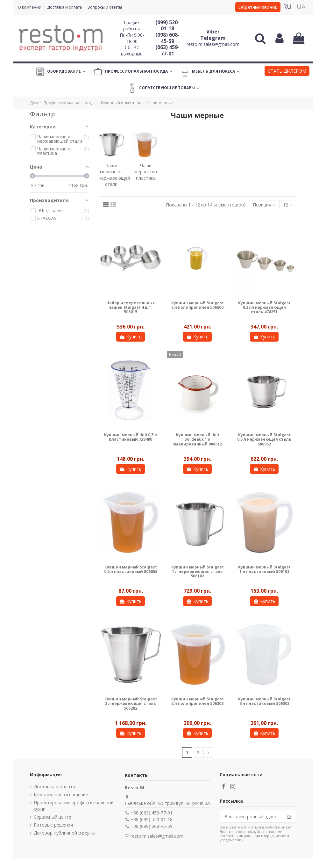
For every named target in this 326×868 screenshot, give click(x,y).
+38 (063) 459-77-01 (152, 813)
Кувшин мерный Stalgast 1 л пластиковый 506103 (264, 569)
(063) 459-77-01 (167, 50)
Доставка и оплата (65, 7)
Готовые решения (53, 825)
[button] (287, 72)
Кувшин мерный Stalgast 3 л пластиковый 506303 (264, 701)
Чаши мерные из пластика (146, 172)
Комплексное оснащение (61, 795)
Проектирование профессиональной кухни (74, 806)
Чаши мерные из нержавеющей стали (114, 175)
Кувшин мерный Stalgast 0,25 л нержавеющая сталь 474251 (264, 307)
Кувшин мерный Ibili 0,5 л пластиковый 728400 (131, 437)
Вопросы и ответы (105, 7)
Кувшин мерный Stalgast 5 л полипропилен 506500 (198, 305)
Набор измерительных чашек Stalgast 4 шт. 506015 (131, 307)
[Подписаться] (289, 816)
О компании (30, 7)
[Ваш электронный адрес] (251, 816)
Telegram (213, 38)
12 (288, 205)
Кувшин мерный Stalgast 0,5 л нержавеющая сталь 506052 (264, 439)
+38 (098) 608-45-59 (152, 826)
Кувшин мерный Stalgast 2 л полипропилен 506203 (198, 701)
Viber (213, 32)
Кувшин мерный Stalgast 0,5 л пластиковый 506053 (131, 569)
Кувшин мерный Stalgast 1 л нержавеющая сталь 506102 (198, 572)
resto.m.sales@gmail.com (213, 44)
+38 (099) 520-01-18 (152, 819)
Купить (131, 337)
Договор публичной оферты (65, 833)
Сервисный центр (53, 817)
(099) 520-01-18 (167, 25)
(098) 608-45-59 (167, 38)
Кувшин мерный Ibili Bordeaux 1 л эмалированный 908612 (198, 439)
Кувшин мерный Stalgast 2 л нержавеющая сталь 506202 (131, 704)
